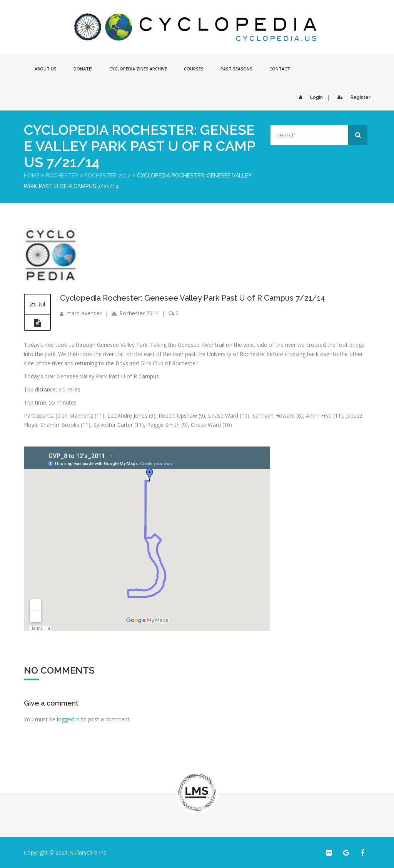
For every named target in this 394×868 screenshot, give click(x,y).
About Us (46, 69)
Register (352, 97)
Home (32, 176)
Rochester (62, 176)
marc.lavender (84, 313)
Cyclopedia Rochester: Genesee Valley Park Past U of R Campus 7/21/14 (193, 298)
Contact (280, 69)
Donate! (83, 69)
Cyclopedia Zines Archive (138, 69)
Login (309, 97)
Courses (194, 69)
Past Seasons (236, 69)
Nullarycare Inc (88, 852)
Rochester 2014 (108, 176)
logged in (68, 719)
